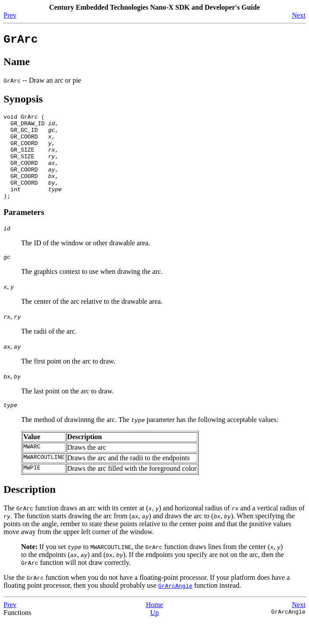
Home (154, 628)
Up (155, 636)
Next (299, 15)
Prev (10, 15)
